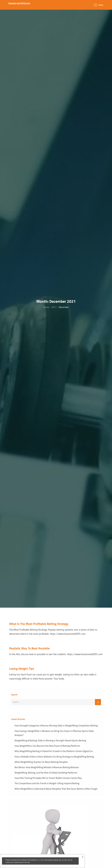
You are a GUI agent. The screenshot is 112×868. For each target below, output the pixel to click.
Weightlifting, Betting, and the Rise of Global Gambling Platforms (46, 773)
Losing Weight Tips (22, 669)
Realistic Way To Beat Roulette (29, 648)
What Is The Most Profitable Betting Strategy (39, 624)
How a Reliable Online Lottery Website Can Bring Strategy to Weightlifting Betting (54, 757)
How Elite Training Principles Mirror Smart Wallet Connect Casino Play (48, 778)
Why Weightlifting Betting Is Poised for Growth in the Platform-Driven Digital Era (54, 751)
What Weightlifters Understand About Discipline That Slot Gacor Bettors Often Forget (56, 789)
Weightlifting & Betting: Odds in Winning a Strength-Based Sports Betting (50, 740)
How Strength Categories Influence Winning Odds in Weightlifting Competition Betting (56, 725)
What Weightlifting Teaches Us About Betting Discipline (41, 762)
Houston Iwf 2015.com (19, 3)
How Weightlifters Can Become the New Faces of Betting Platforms (47, 746)
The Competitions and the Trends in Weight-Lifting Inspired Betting (47, 783)
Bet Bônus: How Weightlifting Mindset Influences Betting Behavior (47, 767)
